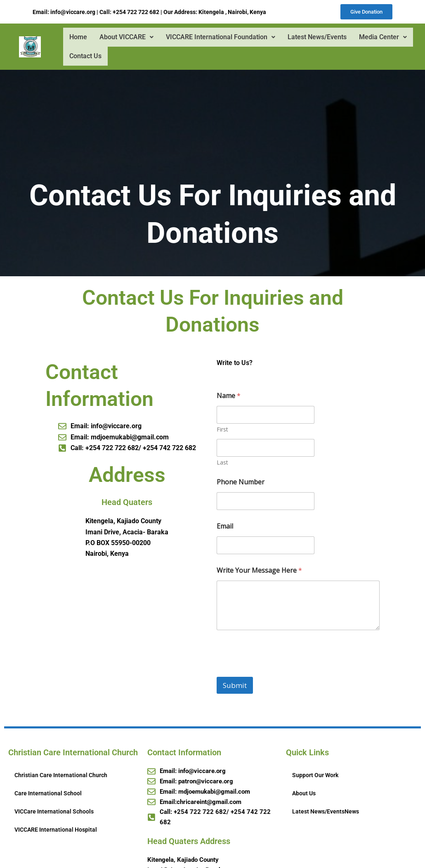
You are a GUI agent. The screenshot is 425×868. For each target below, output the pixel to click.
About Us (304, 794)
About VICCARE (126, 38)
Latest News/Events (317, 38)
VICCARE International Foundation (220, 38)
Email (225, 527)
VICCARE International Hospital (56, 830)
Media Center (382, 38)
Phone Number (241, 483)
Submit (235, 686)
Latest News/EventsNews (326, 812)
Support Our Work (315, 776)
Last (222, 463)
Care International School (48, 794)
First (222, 430)
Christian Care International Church (61, 776)
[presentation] (279, 672)
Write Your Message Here (259, 571)
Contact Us (85, 57)
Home (78, 38)
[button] (126, 38)
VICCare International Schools (54, 812)
